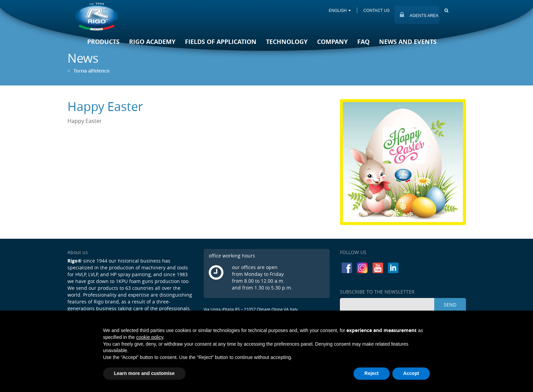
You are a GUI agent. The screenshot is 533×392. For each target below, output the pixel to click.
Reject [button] (372, 373)
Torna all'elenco (89, 71)
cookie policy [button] (150, 337)
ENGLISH (339, 11)
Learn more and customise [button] (144, 373)
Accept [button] (411, 373)
